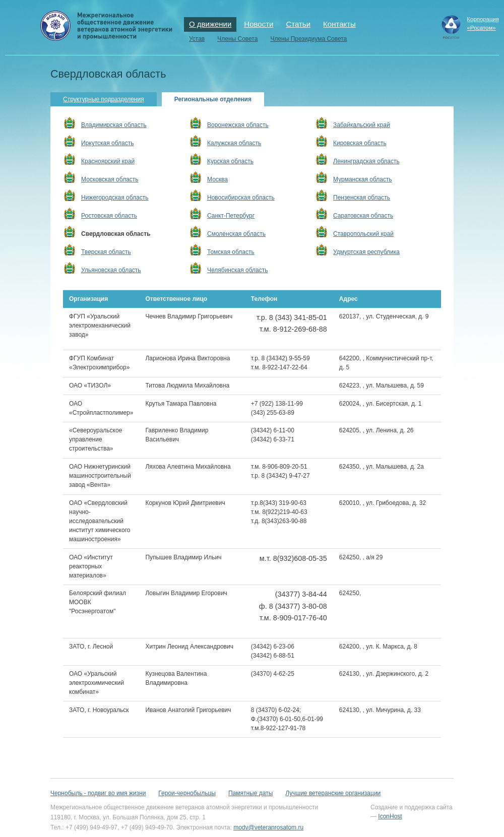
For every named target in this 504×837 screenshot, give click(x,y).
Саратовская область (363, 216)
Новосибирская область (241, 198)
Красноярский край (108, 161)
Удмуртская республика (366, 252)
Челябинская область (237, 270)
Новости (259, 24)
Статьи (298, 24)
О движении (210, 24)
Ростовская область (109, 216)
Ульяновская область (111, 270)
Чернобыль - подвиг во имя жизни (98, 793)
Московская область (110, 179)
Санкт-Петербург (231, 216)
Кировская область (360, 143)
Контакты (339, 24)
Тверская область (106, 252)
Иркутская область (108, 143)
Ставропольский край (363, 234)
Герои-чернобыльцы (187, 793)
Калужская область (234, 143)
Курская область (230, 161)
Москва (217, 179)
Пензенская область (362, 198)
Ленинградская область (366, 161)
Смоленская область (236, 234)
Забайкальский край (362, 125)
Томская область (231, 252)
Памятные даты (250, 793)
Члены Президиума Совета (308, 39)
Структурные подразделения (104, 99)
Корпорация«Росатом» (483, 23)
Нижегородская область (115, 198)
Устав (197, 39)
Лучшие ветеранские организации (333, 793)
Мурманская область (363, 179)
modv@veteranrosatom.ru (268, 827)
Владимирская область (114, 125)
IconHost (390, 816)
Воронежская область (238, 125)
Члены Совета (237, 39)
